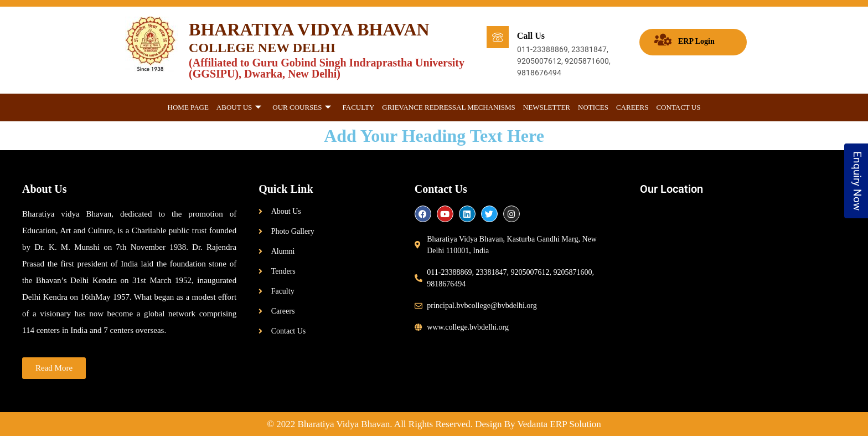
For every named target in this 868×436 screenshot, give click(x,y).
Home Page (188, 107)
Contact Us (678, 107)
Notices (593, 107)
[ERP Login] (663, 40)
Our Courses (302, 108)
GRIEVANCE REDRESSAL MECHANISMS (449, 107)
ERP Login (696, 41)
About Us (239, 108)
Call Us (531, 36)
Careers (632, 107)
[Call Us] (498, 37)
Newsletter (547, 107)
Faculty (358, 107)
